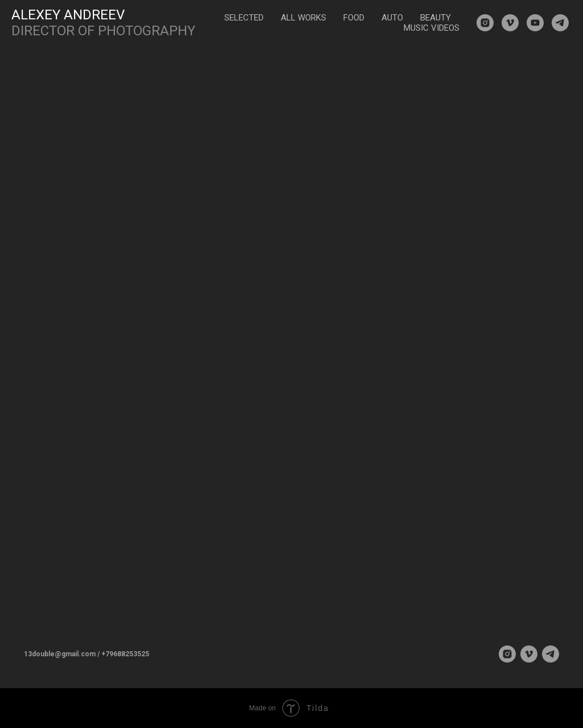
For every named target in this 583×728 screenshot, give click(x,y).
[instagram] (485, 23)
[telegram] (560, 23)
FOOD (354, 18)
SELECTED (244, 18)
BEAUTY (436, 18)
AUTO (392, 18)
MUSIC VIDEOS (432, 28)
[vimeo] (510, 23)
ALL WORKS (303, 18)
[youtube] (535, 23)
